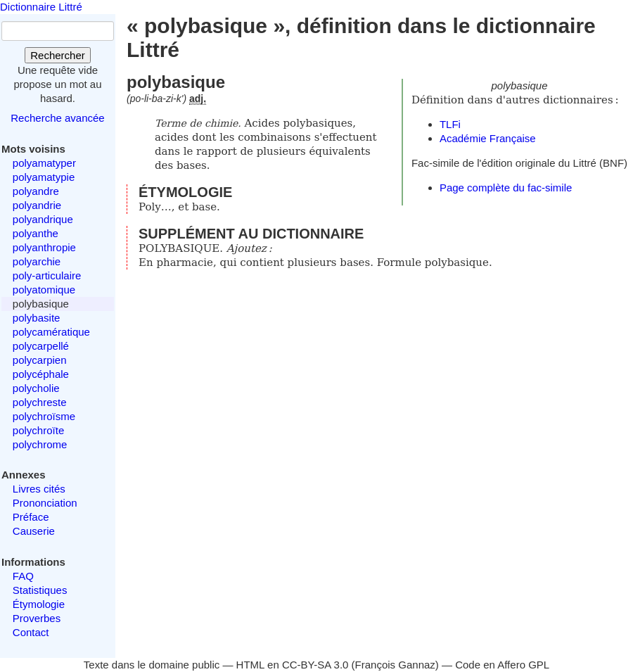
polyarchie (37, 261)
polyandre (36, 191)
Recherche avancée (57, 118)
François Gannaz (395, 665)
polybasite (37, 318)
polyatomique (44, 290)
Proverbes (37, 618)
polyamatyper (44, 163)
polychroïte (38, 430)
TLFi (450, 124)
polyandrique (43, 219)
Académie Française (488, 138)
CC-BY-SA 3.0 (315, 665)
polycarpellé (41, 346)
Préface (31, 517)
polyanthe (36, 233)
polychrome (40, 444)
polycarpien (40, 360)
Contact (31, 632)
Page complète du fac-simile (506, 188)
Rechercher (58, 55)
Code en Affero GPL (502, 665)
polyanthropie (44, 247)
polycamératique (51, 332)
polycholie (36, 388)
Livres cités (39, 489)
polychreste (40, 402)
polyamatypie (44, 177)
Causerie (34, 531)
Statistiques (40, 590)
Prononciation (45, 503)
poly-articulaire (47, 275)
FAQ (23, 576)
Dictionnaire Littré (41, 7)
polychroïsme (44, 416)
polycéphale (41, 374)
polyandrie (37, 205)
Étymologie (39, 604)
